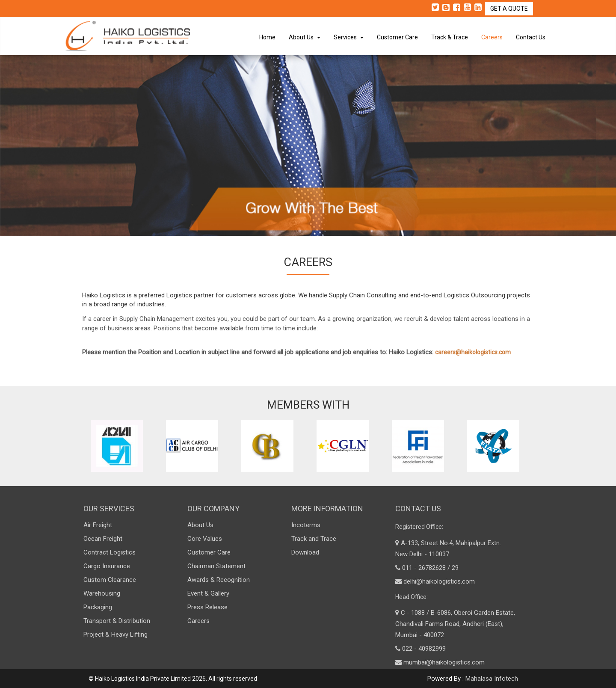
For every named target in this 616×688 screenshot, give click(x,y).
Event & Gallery (208, 593)
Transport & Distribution (117, 621)
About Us (305, 37)
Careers (492, 37)
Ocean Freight (103, 539)
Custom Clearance (110, 580)
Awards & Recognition (219, 580)
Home (267, 37)
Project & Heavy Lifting (115, 635)
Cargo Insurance (107, 566)
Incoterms (306, 525)
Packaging (98, 607)
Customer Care (397, 37)
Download (305, 552)
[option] (120, 446)
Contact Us (531, 37)
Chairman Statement (216, 566)
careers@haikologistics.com (473, 356)
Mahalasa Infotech (492, 679)
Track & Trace (450, 37)
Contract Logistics (110, 552)
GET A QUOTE (509, 9)
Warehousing (102, 593)
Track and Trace (314, 539)
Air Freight (98, 525)
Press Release (207, 607)
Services (349, 37)
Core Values (205, 539)
